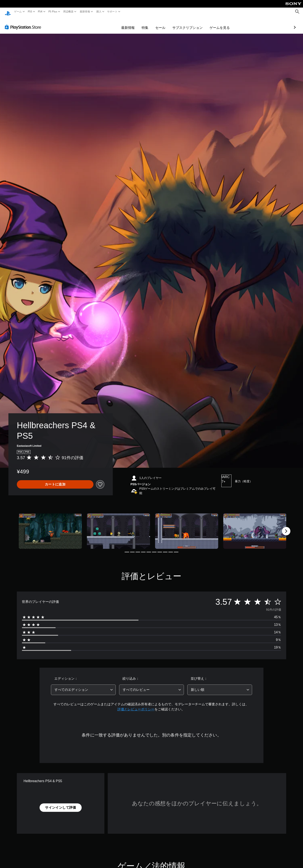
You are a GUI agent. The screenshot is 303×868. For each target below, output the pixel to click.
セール (136, 24)
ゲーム (18, 12)
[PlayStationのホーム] (8, 12)
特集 (121, 24)
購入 (99, 12)
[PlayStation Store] (24, 23)
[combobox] (83, 686)
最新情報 (85, 12)
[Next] (286, 527)
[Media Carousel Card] (50, 527)
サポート (112, 12)
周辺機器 (68, 12)
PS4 (40, 12)
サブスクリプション (163, 24)
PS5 (30, 12)
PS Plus (53, 12)
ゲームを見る (195, 24)
